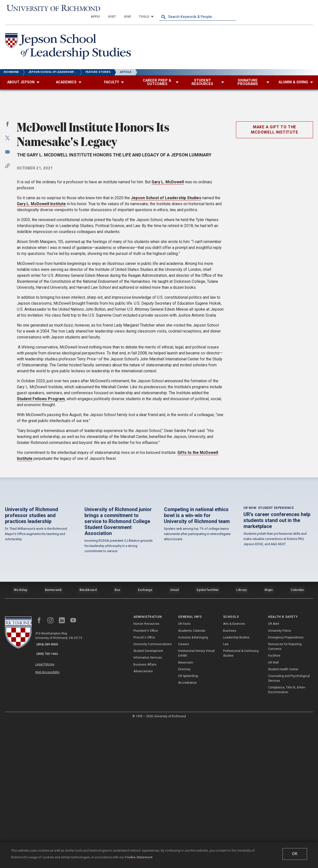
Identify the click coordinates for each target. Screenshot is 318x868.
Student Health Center (283, 815)
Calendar (297, 738)
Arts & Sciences (234, 770)
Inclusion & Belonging (193, 783)
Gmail (175, 738)
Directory (184, 815)
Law (226, 790)
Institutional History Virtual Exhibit (196, 799)
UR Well (273, 808)
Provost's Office (144, 783)
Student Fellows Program (41, 515)
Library (241, 738)
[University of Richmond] (43, 8)
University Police (279, 776)
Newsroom (186, 808)
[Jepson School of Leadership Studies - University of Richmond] (73, 39)
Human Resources (146, 770)
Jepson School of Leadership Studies (166, 314)
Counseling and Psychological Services (289, 824)
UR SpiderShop (188, 821)
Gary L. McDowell (168, 299)
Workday (20, 738)
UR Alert (274, 770)
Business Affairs (145, 810)
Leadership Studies (236, 783)
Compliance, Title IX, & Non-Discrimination (287, 836)
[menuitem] (172, 8)
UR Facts (184, 770)
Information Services (148, 803)
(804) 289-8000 (50, 790)
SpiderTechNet (208, 738)
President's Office (146, 776)
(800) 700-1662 (50, 796)
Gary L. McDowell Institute (41, 320)
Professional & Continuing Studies (241, 799)
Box (117, 738)
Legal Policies (49, 806)
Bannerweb (53, 738)
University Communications (153, 790)
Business (230, 776)
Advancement (143, 817)
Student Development (148, 796)
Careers (184, 790)
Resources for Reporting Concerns (285, 792)
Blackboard (87, 738)
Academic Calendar (192, 776)
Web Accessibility (52, 812)
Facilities (274, 801)
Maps (268, 738)
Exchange (145, 738)
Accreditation (187, 828)
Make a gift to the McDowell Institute (274, 246)
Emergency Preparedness (286, 783)
